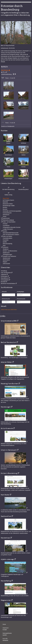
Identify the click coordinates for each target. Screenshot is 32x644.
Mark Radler (5, 495)
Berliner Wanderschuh (8, 342)
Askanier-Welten (6, 362)
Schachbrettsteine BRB (9, 321)
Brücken (5, 207)
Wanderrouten (7, 258)
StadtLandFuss (6, 516)
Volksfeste (4, 274)
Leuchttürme (6, 226)
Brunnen (5, 209)
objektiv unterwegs (7, 559)
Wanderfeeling (6, 581)
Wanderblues (5, 538)
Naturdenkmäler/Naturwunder (11, 233)
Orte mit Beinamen (6, 273)
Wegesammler (6, 600)
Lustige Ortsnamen (8, 229)
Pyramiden (6, 240)
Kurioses (5, 224)
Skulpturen (6, 249)
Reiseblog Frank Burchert (9, 384)
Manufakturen (5, 278)
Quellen (5, 242)
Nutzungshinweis (7, 633)
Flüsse (5, 216)
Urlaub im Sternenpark (9, 450)
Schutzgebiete (5, 280)
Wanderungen (6, 407)
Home (4, 624)
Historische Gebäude (8, 220)
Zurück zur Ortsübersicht (8, 126)
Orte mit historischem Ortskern (11, 235)
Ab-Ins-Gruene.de (7, 428)
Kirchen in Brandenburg (9, 473)
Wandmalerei (6, 260)
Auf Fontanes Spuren (8, 200)
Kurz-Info (5, 639)
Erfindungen (4, 276)
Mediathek (5, 640)
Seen (4, 245)
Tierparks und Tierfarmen (9, 256)
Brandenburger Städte (9, 206)
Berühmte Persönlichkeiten (8, 284)
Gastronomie (6, 218)
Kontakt (5, 630)
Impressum (6, 628)
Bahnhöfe (5, 202)
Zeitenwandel (6, 264)
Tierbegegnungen (7, 255)
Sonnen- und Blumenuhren (10, 251)
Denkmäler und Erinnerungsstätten (12, 211)
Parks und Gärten (7, 236)
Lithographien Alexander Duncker (12, 227)
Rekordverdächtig (8, 244)
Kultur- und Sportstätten (9, 222)
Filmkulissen (6, 215)
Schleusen (6, 247)
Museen (5, 231)
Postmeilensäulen (8, 238)
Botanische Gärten (8, 204)
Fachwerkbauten (7, 213)
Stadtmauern (6, 253)
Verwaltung (4, 271)
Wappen (5, 262)
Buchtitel (3, 282)
